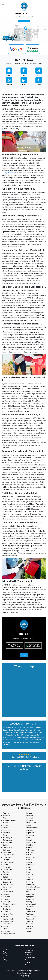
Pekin (28, 867)
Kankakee (7, 931)
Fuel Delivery (29, 955)
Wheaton (30, 921)
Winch (39, 85)
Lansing (29, 813)
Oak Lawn (30, 852)
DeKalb (6, 877)
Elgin (5, 889)
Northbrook (30, 845)
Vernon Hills (31, 912)
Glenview (6, 907)
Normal (29, 840)
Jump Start (28, 953)
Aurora (5, 823)
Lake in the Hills (9, 934)
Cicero (5, 865)
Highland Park (8, 919)
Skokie (29, 892)
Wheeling (30, 924)
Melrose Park (31, 823)
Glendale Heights (9, 904)
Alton (5, 818)
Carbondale (7, 850)
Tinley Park (30, 907)
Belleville (6, 830)
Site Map (4, 960)
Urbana (29, 909)
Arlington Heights (9, 820)
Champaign (7, 857)
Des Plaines (8, 880)
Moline (29, 825)
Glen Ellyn (7, 902)
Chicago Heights (9, 862)
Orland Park (31, 857)
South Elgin (30, 894)
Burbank (6, 845)
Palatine (29, 862)
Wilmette (30, 926)
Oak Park (30, 855)
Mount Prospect (32, 828)
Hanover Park (8, 914)
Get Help (24, 655)
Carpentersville (9, 855)
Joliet (5, 929)
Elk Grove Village (9, 892)
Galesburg (7, 899)
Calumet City (8, 847)
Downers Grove (9, 882)
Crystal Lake (8, 870)
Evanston (6, 897)
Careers (4, 954)
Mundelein (30, 830)
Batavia (6, 828)
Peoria (29, 870)
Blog (3, 958)
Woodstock (31, 931)
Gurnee (6, 912)
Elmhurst (6, 894)
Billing (4, 952)
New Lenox (30, 835)
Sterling (29, 902)
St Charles (30, 899)
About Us (4, 950)
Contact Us (5, 956)
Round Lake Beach (33, 887)
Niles (28, 838)
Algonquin (7, 815)
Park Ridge (30, 865)
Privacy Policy (24, 976)
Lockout (9, 85)
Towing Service (30, 957)
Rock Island (31, 880)
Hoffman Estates (9, 921)
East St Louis (8, 884)
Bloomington (8, 838)
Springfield (30, 897)
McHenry (30, 820)
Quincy (29, 877)
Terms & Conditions (24, 973)
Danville (6, 872)
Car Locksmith (30, 960)
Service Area (29, 965)
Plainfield (30, 875)
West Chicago (31, 916)
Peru (28, 872)
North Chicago (31, 843)
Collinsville (7, 867)
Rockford (30, 882)
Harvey (6, 916)
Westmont (30, 919)
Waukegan (30, 914)
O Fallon (29, 847)
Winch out (28, 962)
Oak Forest (30, 850)
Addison (6, 813)
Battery (9, 75)
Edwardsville (8, 887)
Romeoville (30, 884)
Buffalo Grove (8, 843)
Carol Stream (8, 852)
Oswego (29, 860)
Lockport (30, 815)
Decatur (6, 875)
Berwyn (6, 835)
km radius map (24, 692)
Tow (39, 75)
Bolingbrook (7, 840)
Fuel (24, 85)
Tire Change (29, 950)
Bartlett (6, 825)
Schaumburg (31, 889)
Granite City (7, 909)
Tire (24, 75)
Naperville (30, 833)
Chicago (6, 860)
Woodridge (30, 929)
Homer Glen (7, 924)
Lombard (30, 818)
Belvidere (7, 833)
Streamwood (31, 904)
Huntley (6, 926)
